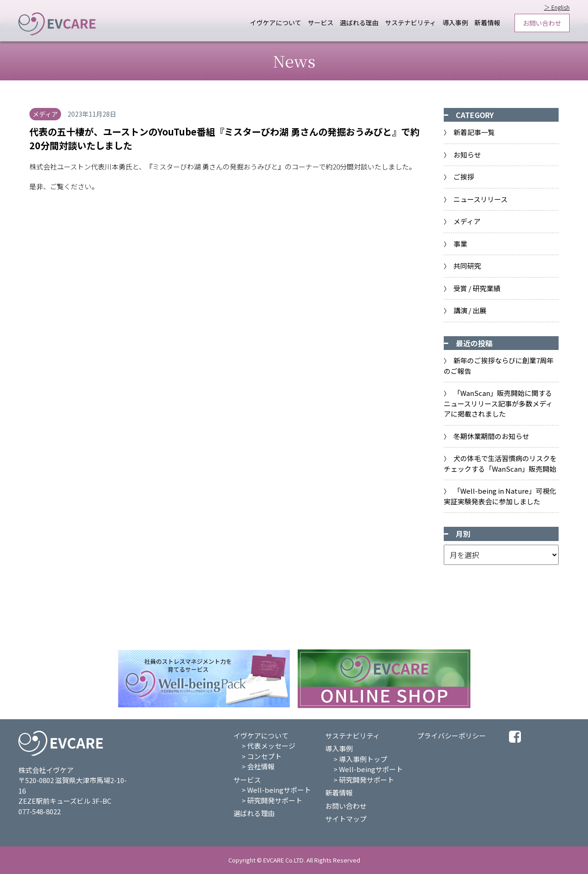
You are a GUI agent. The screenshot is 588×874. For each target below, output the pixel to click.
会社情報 (261, 766)
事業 (460, 244)
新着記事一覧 (474, 132)
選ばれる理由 (359, 23)
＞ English (557, 7)
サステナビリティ (410, 23)
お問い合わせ (542, 23)
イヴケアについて (276, 23)
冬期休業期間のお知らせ (491, 436)
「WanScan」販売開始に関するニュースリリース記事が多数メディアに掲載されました (498, 403)
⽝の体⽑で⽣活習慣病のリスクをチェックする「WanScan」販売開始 (500, 463)
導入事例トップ (363, 759)
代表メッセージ (271, 746)
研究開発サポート (275, 800)
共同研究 (467, 266)
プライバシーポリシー (452, 736)
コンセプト (264, 756)
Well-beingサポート (279, 790)
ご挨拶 (464, 177)
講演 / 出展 (470, 310)
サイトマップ (346, 819)
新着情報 (487, 23)
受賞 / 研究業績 (477, 288)
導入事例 (455, 23)
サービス (321, 23)
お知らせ (467, 155)
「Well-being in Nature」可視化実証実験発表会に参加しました (500, 496)
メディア (467, 221)
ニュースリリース (481, 199)
